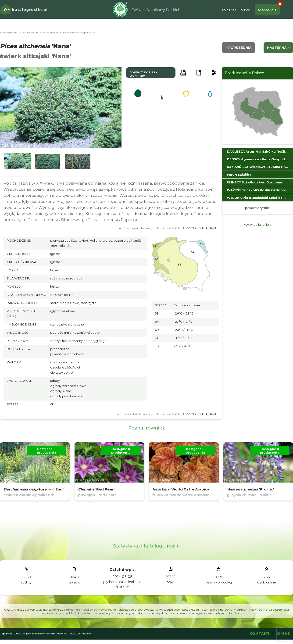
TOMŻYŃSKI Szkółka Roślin (200, 228)
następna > (278, 48)
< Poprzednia (239, 48)
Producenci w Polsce (245, 73)
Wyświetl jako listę (258, 225)
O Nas (246, 10)
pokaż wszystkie (257, 208)
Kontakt (229, 10)
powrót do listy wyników (144, 74)
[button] (18, 161)
